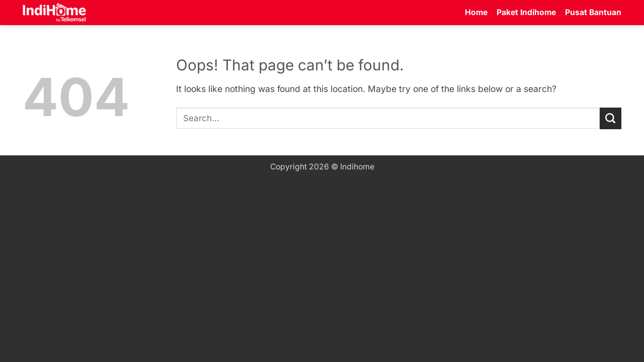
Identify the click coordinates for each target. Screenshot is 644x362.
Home (476, 12)
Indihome (357, 167)
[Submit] (611, 118)
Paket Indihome (526, 12)
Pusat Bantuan (593, 12)
